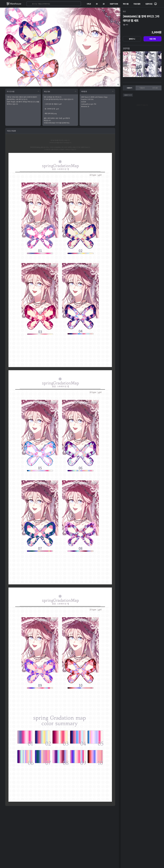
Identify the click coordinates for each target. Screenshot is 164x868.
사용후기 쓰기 (128, 95)
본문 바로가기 (0, 0)
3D (97, 4)
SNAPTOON (114, 4)
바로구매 (153, 39)
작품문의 (142, 88)
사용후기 (129, 88)
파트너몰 (126, 4)
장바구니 (132, 39)
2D (104, 4)
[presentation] (125, 64)
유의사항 (155, 88)
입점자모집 (149, 4)
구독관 (89, 4)
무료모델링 (137, 4)
